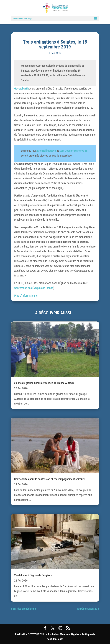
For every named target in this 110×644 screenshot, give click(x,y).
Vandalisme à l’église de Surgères (33, 575)
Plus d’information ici (26, 296)
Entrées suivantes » (88, 609)
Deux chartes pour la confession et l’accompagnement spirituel (49, 479)
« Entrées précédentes (23, 609)
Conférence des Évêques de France (34, 288)
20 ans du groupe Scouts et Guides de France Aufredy (44, 383)
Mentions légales (70, 634)
